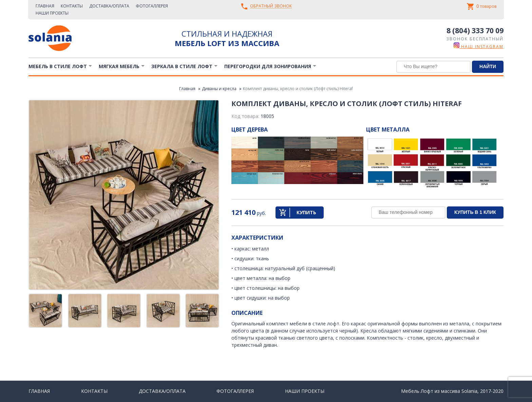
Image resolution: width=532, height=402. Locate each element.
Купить (306, 212)
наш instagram (479, 47)
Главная (45, 6)
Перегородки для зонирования (268, 66)
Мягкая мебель (119, 66)
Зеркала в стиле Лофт (182, 66)
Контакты (72, 6)
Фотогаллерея (152, 6)
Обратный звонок (271, 6)
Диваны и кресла (219, 89)
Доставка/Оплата (109, 6)
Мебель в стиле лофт (58, 66)
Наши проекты (52, 13)
